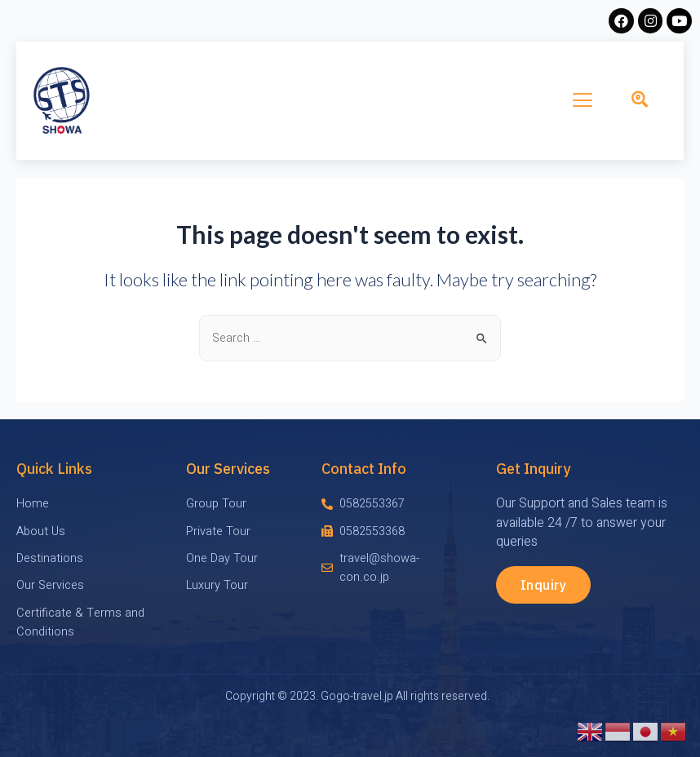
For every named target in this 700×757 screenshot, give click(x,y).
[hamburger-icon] (583, 100)
